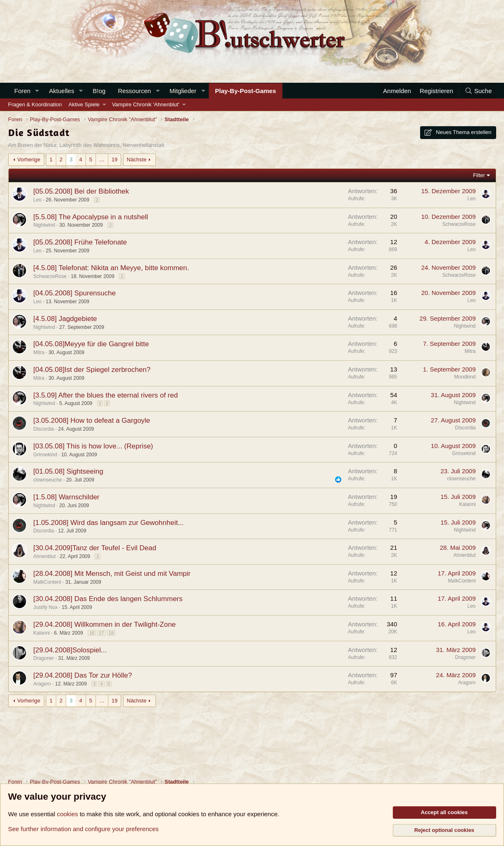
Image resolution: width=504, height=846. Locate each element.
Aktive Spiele (84, 104)
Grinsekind (45, 455)
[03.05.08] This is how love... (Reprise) (93, 446)
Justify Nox (46, 607)
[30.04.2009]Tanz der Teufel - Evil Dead (95, 548)
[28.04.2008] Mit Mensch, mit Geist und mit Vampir (112, 574)
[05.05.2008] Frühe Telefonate (80, 242)
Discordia (44, 429)
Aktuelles (62, 91)
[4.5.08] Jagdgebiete (65, 319)
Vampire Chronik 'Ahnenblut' (146, 104)
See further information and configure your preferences (84, 829)
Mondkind (465, 377)
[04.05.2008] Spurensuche (75, 293)
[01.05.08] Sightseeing (68, 471)
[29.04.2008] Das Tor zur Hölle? (83, 675)
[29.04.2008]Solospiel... (70, 650)
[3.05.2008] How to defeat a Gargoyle (92, 421)
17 (101, 633)
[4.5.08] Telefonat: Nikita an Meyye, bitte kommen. (111, 268)
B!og (99, 91)
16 (92, 633)
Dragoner (44, 658)
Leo (38, 200)
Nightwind (44, 225)
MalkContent (47, 582)
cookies (68, 814)
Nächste (137, 159)
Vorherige (29, 159)
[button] (37, 91)
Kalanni (467, 504)
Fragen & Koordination (35, 104)
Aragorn (42, 684)
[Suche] (478, 91)
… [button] (102, 159)
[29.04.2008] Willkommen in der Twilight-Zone (105, 624)
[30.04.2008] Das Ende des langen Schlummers (108, 599)
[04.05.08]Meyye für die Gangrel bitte (91, 344)
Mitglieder (183, 91)
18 (111, 633)
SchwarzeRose (459, 224)
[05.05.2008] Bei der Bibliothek (81, 191)
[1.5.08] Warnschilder (67, 497)
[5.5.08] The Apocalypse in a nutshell (91, 217)
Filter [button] (479, 175)
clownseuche (48, 480)
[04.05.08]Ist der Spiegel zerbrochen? (92, 370)
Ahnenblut (45, 556)
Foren (23, 91)
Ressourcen (134, 91)
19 (115, 159)
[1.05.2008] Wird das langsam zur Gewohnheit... (109, 523)
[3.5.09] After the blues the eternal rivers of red (106, 395)
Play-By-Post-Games (246, 91)
